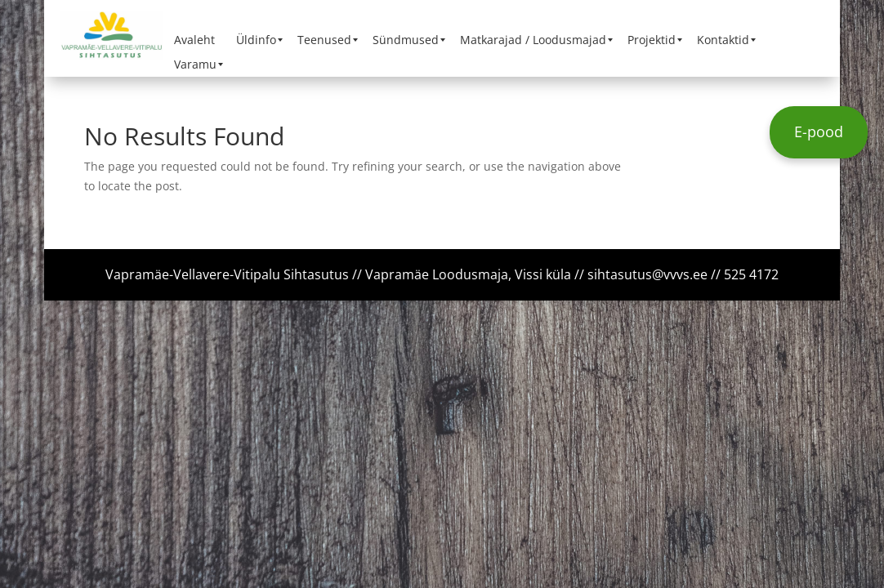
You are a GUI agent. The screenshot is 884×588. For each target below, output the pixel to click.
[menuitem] (194, 40)
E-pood (819, 131)
